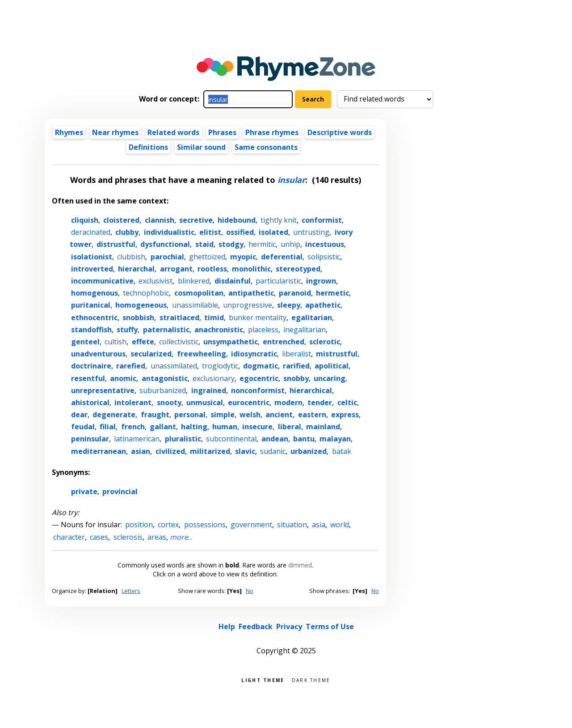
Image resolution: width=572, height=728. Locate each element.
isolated (273, 232)
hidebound (237, 220)
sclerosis (128, 537)
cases (99, 537)
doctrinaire (91, 366)
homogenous (95, 293)
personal (190, 415)
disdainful (233, 281)
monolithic (251, 269)
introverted (92, 269)
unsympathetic (231, 342)
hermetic (332, 293)
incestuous (325, 244)
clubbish (131, 257)
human (225, 427)
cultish (116, 342)
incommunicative (102, 281)
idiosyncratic (254, 354)
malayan (335, 439)
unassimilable (195, 305)
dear (79, 415)
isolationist (92, 257)
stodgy (231, 244)
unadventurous (98, 354)
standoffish (91, 330)
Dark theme (311, 679)
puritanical (91, 305)
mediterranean (99, 451)
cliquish (85, 220)
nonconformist (258, 390)
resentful (88, 378)
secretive (196, 220)
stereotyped (298, 269)
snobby (296, 378)
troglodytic (220, 366)
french (133, 427)
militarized (210, 451)
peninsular (90, 439)
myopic (243, 257)
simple (223, 415)
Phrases (222, 132)
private (84, 491)
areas (157, 537)
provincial (120, 491)
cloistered (121, 220)
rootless (212, 269)
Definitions (148, 147)
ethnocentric (94, 317)
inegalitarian (305, 330)
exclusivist (156, 281)
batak (342, 451)
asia (319, 525)
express (345, 415)
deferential (282, 257)
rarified (296, 366)
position (139, 525)
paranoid (295, 293)
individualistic (169, 232)
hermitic (262, 244)
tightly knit (279, 220)
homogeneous (141, 305)
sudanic (273, 451)
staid (204, 244)
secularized (151, 354)
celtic (347, 402)
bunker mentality (258, 317)
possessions (205, 525)
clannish (160, 220)
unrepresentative (103, 390)
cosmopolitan (199, 293)
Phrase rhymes (272, 132)
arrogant (176, 269)
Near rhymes (115, 132)
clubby (127, 232)
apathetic (323, 305)
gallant (163, 427)
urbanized (309, 451)
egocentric (259, 378)
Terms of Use (330, 626)
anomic (123, 378)
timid (214, 317)
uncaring (330, 378)
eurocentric (249, 402)
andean (275, 439)
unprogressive (248, 305)
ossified (240, 232)
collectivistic (179, 342)
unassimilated (174, 366)
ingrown (321, 281)
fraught (155, 415)
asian (141, 451)
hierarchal (136, 269)
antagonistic (165, 378)
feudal (83, 427)
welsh (250, 415)
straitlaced (179, 317)
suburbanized (163, 390)
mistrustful (337, 354)
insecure (257, 427)
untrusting (311, 232)
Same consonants (266, 147)
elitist (210, 232)
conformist (322, 220)
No (250, 591)
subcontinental (231, 439)
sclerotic (325, 342)
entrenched (284, 342)
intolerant (133, 402)
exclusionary (214, 378)
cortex (168, 525)
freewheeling (202, 354)
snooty (169, 402)
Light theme (263, 679)
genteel (85, 342)
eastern (312, 415)
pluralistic (183, 439)
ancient (279, 415)
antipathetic (251, 293)
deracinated (91, 232)
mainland (323, 427)
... (181, 537)
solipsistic (324, 257)
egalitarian (312, 317)
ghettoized (207, 257)
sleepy (289, 305)
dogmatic (261, 366)
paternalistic (166, 330)
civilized (170, 451)
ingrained (209, 390)
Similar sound (201, 147)
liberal (290, 427)
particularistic (278, 281)
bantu (304, 439)
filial (108, 427)
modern (288, 402)
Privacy (289, 626)
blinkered (194, 281)
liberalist (297, 354)
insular (291, 180)
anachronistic (219, 330)
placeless (263, 330)
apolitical (332, 366)
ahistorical (90, 402)
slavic (245, 451)
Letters (131, 591)
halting (194, 427)
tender (320, 402)
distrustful (116, 244)
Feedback (256, 626)
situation (292, 525)
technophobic (146, 293)
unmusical (205, 402)
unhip (290, 244)
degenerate (114, 415)
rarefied (131, 366)
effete (143, 342)
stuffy (127, 330)
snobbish (138, 317)
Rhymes (69, 132)
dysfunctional (165, 244)
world (340, 525)
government (251, 525)
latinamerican (137, 439)
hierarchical (311, 390)
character (69, 537)
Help (227, 626)
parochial (167, 257)
